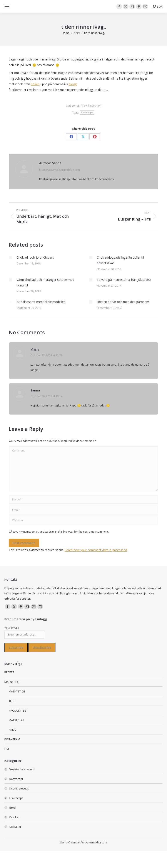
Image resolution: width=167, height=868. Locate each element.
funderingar (87, 113)
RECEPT (9, 672)
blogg (73, 84)
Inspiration (95, 106)
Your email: (12, 628)
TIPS (12, 701)
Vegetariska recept (22, 769)
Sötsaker (15, 827)
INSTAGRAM (12, 739)
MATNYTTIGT (13, 682)
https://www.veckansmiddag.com (59, 170)
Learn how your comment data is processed (96, 550)
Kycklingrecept (19, 788)
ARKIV (13, 730)
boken (35, 84)
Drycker (14, 817)
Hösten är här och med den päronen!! (123, 302)
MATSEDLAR (17, 720)
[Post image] (10, 258)
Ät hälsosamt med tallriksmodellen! (41, 302)
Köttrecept (16, 779)
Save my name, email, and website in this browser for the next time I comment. (61, 532)
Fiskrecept (16, 798)
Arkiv (84, 106)
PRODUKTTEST (18, 711)
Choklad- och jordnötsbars (35, 257)
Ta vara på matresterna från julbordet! (124, 280)
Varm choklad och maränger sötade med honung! (45, 282)
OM (7, 749)
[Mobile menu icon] (7, 7)
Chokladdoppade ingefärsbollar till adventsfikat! (121, 260)
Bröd (13, 808)
